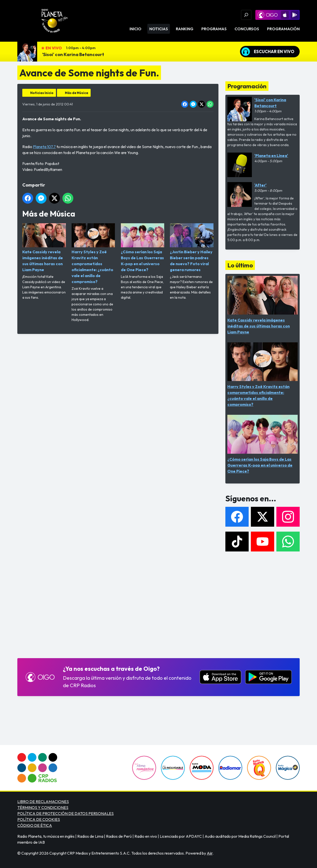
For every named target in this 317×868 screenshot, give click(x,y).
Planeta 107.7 (44, 147)
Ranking (185, 29)
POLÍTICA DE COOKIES (39, 819)
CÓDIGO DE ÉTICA (35, 825)
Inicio (135, 29)
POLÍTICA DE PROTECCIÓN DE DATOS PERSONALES (66, 813)
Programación (283, 29)
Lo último (240, 265)
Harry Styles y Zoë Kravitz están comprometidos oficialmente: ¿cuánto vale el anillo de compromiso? (93, 254)
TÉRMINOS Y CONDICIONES (43, 807)
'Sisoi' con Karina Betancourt (73, 54)
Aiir (210, 853)
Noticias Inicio (42, 93)
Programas (214, 29)
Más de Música (77, 93)
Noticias (159, 29)
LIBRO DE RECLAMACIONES (43, 802)
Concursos (247, 29)
